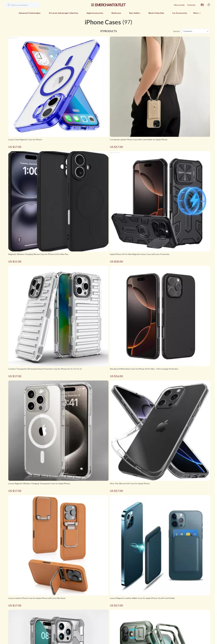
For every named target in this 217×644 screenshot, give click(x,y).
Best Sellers (135, 13)
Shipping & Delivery (154, 613)
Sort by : (177, 36)
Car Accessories (180, 13)
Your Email (21, 603)
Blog (84, 604)
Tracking (149, 622)
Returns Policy (151, 618)
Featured (191, 5)
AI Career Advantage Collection (64, 13)
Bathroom (116, 13)
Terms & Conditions (90, 622)
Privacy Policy (88, 618)
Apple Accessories (95, 13)
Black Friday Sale (156, 13)
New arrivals (179, 5)
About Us (86, 609)
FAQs (148, 604)
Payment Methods (153, 609)
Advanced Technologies (30, 13)
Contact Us (87, 613)
